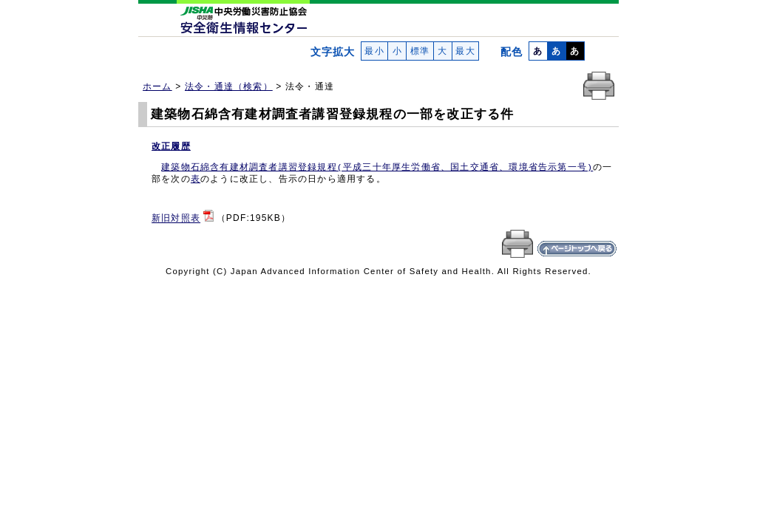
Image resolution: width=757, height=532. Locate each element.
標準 (420, 51)
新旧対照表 (176, 219)
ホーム (157, 86)
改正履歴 (171, 146)
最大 (465, 51)
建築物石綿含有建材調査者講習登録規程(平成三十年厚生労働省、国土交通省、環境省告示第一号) (377, 168)
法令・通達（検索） (229, 86)
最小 (374, 51)
